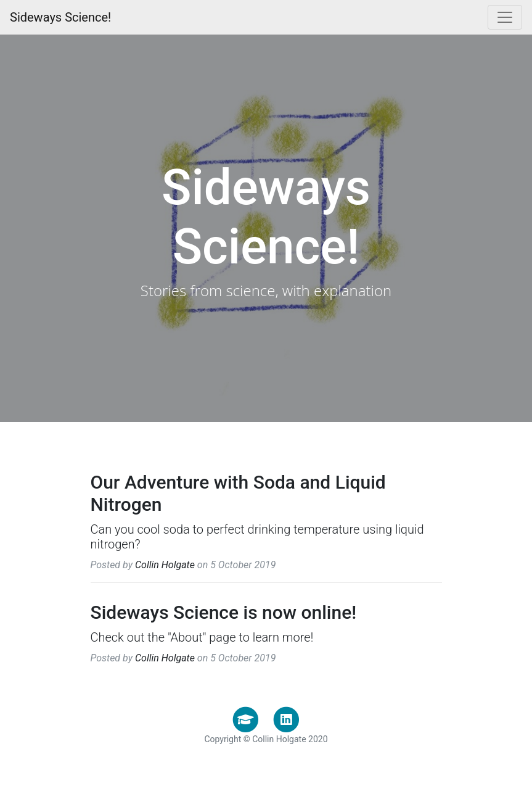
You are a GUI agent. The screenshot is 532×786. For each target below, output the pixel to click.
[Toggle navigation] (505, 17)
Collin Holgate (165, 565)
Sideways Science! (60, 17)
